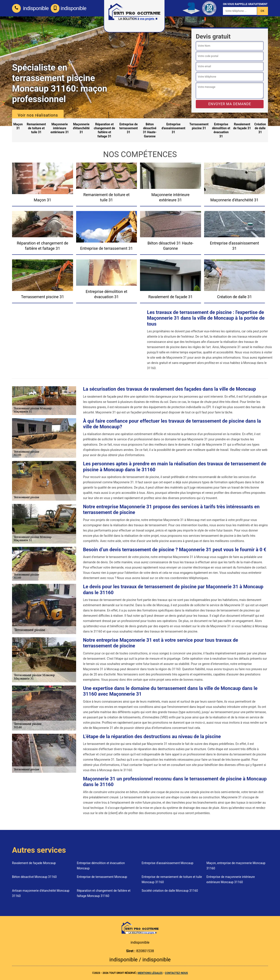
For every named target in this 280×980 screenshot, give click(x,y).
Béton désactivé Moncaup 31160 (34, 877)
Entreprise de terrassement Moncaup (102, 877)
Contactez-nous (176, 973)
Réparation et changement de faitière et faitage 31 (104, 130)
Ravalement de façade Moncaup (34, 863)
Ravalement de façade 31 (242, 126)
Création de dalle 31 (260, 128)
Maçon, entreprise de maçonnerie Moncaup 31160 (236, 866)
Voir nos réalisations (38, 115)
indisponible (30, 8)
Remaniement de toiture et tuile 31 (36, 128)
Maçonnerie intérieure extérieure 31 (60, 128)
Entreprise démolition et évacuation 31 (221, 130)
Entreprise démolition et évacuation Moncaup (101, 866)
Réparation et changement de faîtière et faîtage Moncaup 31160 (104, 893)
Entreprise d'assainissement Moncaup (168, 863)
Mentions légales (150, 973)
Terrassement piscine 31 (199, 126)
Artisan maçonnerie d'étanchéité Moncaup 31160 (41, 893)
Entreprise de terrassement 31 (129, 128)
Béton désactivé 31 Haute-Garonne (150, 130)
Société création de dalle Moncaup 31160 (170, 891)
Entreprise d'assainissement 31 (173, 128)
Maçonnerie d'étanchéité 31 (81, 128)
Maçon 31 (18, 126)
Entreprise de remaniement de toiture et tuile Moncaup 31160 (172, 879)
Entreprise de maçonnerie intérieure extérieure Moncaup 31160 (231, 879)
